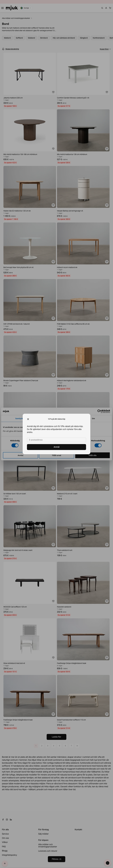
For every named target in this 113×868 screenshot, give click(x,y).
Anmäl (57, 447)
